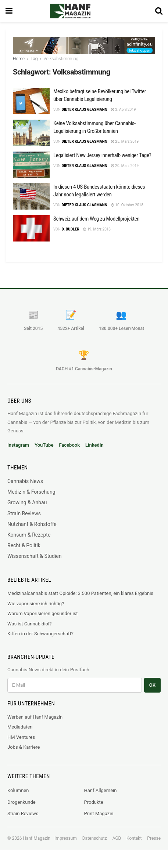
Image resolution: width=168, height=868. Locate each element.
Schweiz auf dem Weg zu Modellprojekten (96, 219)
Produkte (94, 802)
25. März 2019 (125, 141)
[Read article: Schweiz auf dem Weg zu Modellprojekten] (31, 228)
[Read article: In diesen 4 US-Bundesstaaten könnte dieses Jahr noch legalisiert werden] (31, 196)
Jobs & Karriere (24, 747)
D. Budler (70, 229)
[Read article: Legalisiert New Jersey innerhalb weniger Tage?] (31, 165)
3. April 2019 (124, 110)
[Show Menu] (9, 11)
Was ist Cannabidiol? (29, 624)
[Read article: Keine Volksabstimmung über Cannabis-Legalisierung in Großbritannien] (31, 133)
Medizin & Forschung (31, 492)
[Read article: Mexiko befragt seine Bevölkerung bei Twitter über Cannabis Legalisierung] (31, 101)
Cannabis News (25, 481)
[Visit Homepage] (80, 11)
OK (152, 685)
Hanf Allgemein (101, 790)
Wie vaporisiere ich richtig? (36, 604)
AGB (117, 838)
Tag (34, 59)
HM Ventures (21, 737)
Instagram (18, 445)
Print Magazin (99, 813)
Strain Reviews (24, 513)
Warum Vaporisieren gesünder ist (43, 613)
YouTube (44, 445)
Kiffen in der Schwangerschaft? (40, 634)
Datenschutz (95, 838)
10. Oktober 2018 (127, 205)
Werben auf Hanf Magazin (35, 717)
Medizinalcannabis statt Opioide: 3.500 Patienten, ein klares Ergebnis (80, 593)
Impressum (65, 838)
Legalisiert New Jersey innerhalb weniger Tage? (102, 155)
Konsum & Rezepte (29, 535)
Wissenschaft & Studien (34, 556)
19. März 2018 (97, 229)
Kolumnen (18, 790)
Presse (154, 838)
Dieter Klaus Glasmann (84, 110)
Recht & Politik (24, 545)
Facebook (69, 445)
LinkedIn (94, 445)
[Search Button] (159, 11)
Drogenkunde (22, 802)
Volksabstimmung (61, 59)
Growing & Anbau (27, 502)
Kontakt (134, 838)
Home (19, 59)
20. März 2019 (125, 166)
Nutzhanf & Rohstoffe (32, 524)
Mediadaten (20, 727)
